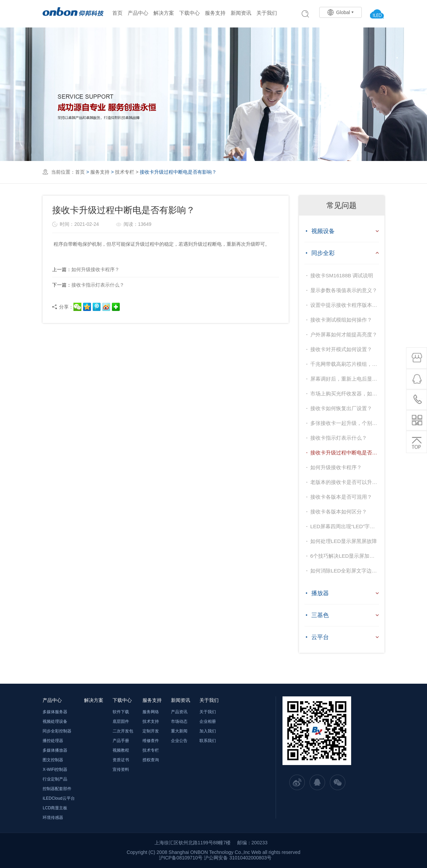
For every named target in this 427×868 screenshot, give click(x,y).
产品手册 (121, 741)
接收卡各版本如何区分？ (339, 512)
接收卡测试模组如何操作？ (341, 320)
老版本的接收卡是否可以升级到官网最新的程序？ (345, 482)
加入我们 (208, 731)
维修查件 (151, 741)
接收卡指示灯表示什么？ (88, 285)
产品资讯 (179, 712)
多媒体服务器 (55, 712)
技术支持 (151, 721)
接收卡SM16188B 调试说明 (342, 275)
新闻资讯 (241, 13)
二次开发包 (123, 731)
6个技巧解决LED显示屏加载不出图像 (345, 556)
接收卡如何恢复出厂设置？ (341, 408)
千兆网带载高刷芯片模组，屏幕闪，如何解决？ (345, 364)
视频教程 (121, 750)
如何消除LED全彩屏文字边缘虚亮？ (345, 571)
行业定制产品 (55, 779)
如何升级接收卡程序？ (86, 269)
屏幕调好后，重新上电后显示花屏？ (345, 379)
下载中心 (189, 13)
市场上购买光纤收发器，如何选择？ (345, 394)
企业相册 (208, 721)
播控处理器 (53, 741)
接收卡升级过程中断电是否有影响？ (345, 453)
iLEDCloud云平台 (59, 798)
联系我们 (208, 741)
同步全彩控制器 (57, 731)
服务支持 (215, 13)
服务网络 (151, 712)
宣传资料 (121, 769)
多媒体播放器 (55, 750)
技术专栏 (125, 172)
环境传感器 (53, 818)
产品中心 (138, 13)
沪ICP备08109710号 (181, 858)
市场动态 (179, 721)
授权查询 (151, 760)
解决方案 (164, 13)
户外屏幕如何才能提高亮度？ (344, 334)
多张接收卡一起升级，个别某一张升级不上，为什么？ (345, 423)
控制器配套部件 (57, 789)
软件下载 (121, 712)
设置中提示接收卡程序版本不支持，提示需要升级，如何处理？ (345, 305)
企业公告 (179, 741)
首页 (117, 13)
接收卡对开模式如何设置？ (341, 349)
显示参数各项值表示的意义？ (344, 290)
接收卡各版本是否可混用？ (341, 497)
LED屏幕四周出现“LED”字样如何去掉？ (345, 526)
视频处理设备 (55, 721)
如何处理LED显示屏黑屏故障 (344, 541)
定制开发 (151, 731)
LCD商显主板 (55, 808)
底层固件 (121, 721)
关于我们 (267, 13)
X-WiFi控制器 (55, 769)
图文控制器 (53, 760)
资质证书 (121, 760)
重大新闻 (179, 731)
